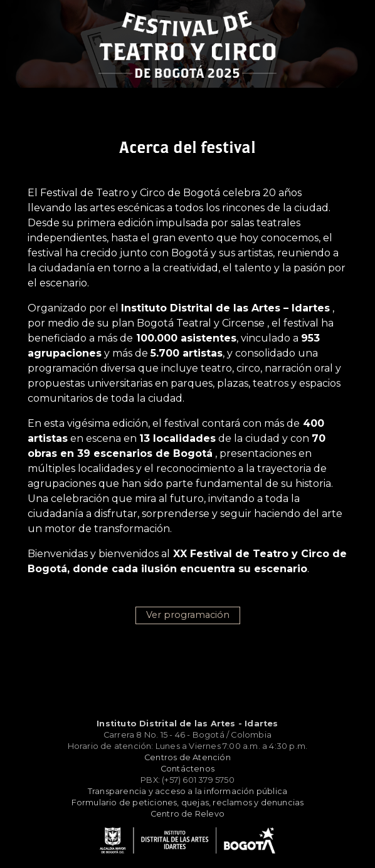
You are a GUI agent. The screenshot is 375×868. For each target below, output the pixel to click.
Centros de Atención (187, 757)
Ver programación (188, 615)
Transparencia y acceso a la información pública (187, 791)
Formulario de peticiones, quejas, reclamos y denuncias (188, 803)
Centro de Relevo (187, 814)
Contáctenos (187, 769)
